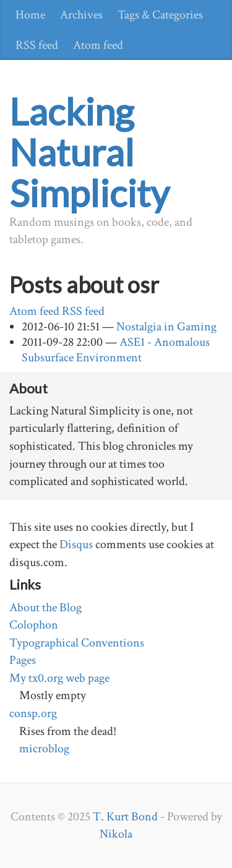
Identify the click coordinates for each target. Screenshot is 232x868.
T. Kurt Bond (125, 817)
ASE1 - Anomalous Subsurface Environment (116, 350)
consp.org (33, 713)
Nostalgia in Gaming (166, 327)
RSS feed (37, 45)
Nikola (116, 834)
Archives (81, 15)
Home (30, 15)
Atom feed (98, 45)
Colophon (34, 625)
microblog (44, 749)
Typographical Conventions (77, 643)
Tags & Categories (160, 15)
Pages (23, 660)
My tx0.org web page (59, 678)
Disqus (76, 544)
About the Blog (45, 608)
